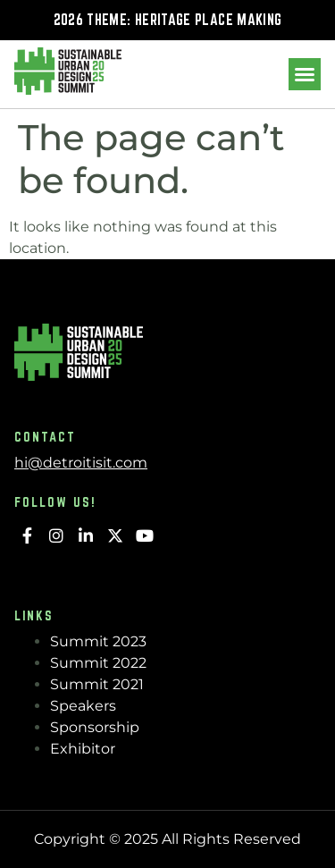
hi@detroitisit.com (81, 463)
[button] (305, 74)
